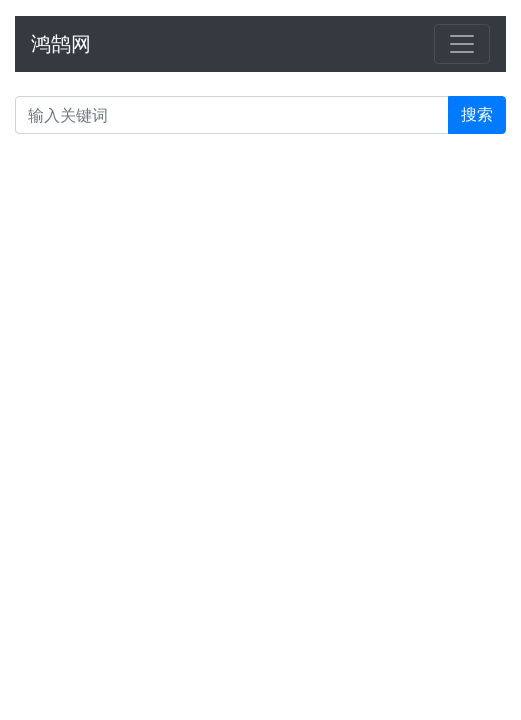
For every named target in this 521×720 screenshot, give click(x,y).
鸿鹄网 (61, 44)
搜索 (477, 114)
